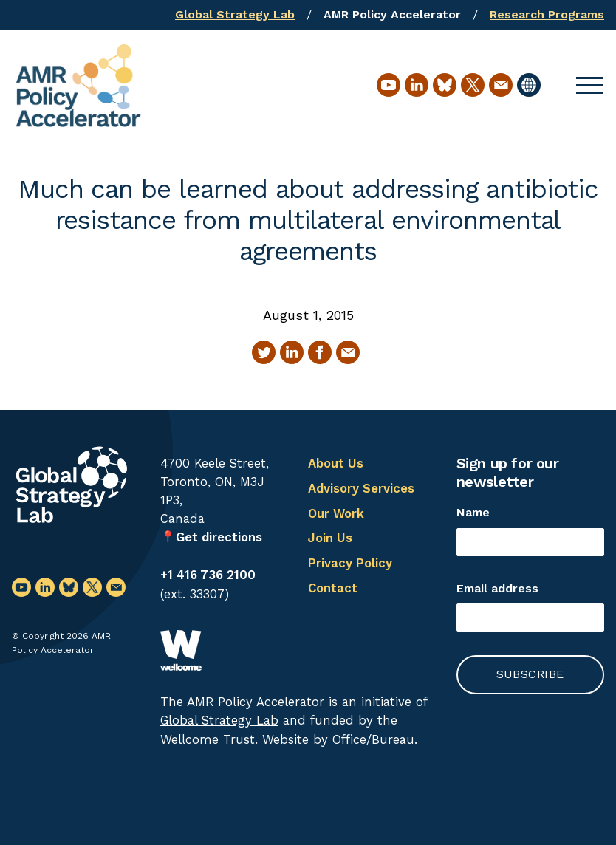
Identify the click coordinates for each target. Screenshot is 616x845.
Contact (333, 588)
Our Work (336, 513)
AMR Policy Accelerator (392, 14)
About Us (336, 463)
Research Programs (547, 14)
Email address (497, 588)
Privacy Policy (350, 563)
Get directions (219, 537)
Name (473, 512)
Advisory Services (361, 488)
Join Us (330, 538)
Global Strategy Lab (235, 14)
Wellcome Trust (208, 739)
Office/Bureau (373, 739)
